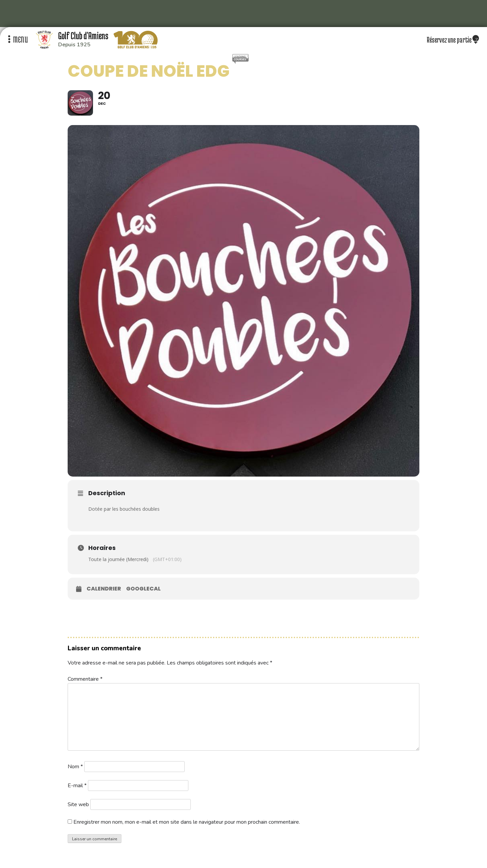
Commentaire (85, 679)
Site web (78, 804)
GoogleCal (143, 589)
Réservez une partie (453, 40)
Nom (75, 767)
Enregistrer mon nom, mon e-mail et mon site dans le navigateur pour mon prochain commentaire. (187, 822)
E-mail (77, 786)
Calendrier (104, 589)
